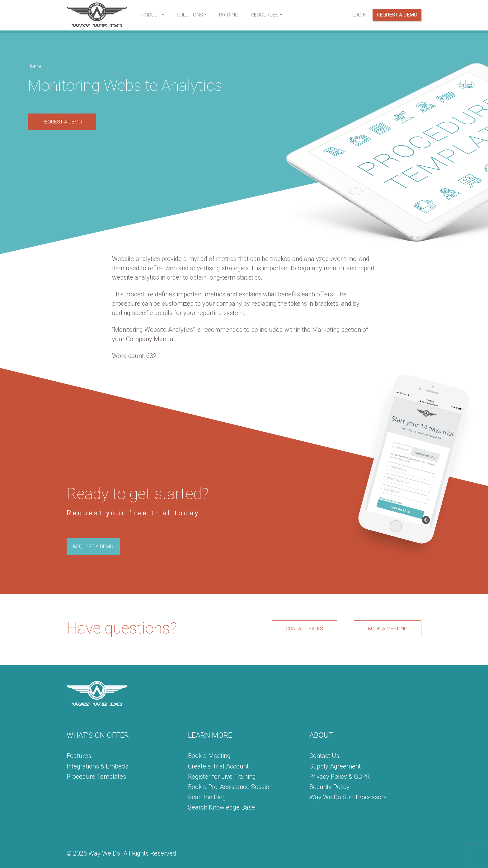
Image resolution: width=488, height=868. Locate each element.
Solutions (190, 15)
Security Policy (329, 787)
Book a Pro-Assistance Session (230, 787)
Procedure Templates (96, 777)
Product (149, 15)
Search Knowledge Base (221, 807)
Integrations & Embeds (97, 766)
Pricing (229, 15)
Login (359, 15)
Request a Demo (397, 15)
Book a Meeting (209, 756)
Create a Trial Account (218, 766)
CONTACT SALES (304, 629)
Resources (265, 15)
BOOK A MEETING (388, 629)
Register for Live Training (222, 777)
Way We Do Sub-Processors (348, 797)
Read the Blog (207, 797)
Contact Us (324, 756)
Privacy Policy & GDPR (340, 777)
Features (79, 756)
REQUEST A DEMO (62, 122)
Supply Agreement (335, 766)
